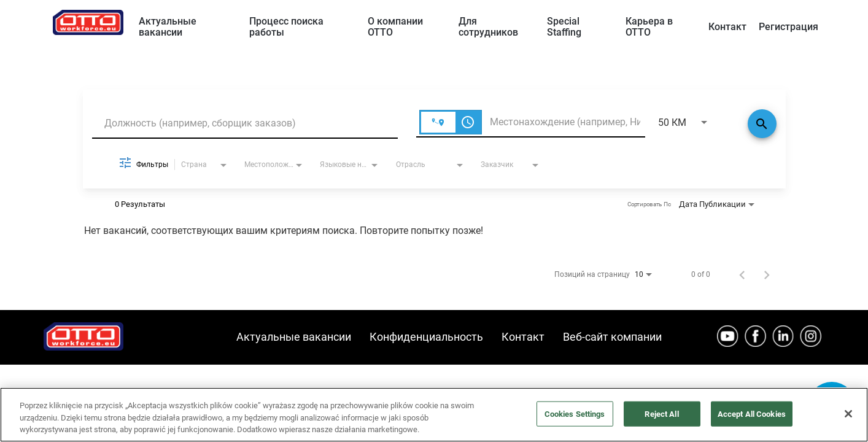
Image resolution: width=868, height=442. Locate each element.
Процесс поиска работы (286, 27)
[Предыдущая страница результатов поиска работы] (742, 274)
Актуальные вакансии (168, 27)
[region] (434, 415)
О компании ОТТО (395, 27)
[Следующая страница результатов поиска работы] (767, 274)
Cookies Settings (575, 413)
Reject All (661, 413)
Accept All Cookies (752, 413)
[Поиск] (762, 124)
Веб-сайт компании (612, 337)
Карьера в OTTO (649, 27)
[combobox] (245, 123)
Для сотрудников (488, 27)
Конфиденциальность (426, 337)
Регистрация (789, 27)
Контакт (727, 27)
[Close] (848, 414)
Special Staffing (564, 27)
